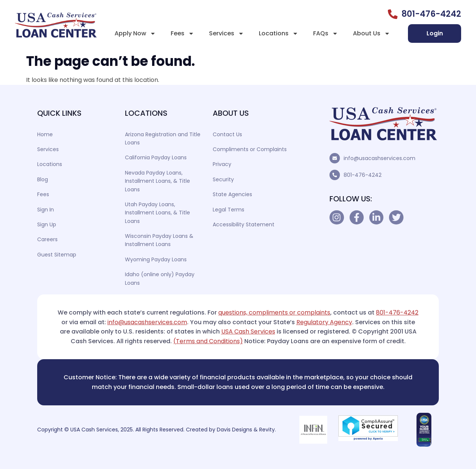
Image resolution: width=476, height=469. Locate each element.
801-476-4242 (363, 175)
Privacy (222, 164)
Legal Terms (229, 210)
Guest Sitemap (57, 255)
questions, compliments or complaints (274, 312)
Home (45, 134)
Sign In (46, 210)
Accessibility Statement (244, 224)
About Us (372, 33)
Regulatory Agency (324, 322)
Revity (267, 430)
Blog (43, 179)
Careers (47, 239)
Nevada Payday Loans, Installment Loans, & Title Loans (157, 181)
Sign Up (47, 224)
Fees (182, 33)
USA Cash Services (248, 331)
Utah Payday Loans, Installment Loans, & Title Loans (157, 213)
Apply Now (135, 33)
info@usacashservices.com (379, 158)
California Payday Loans (156, 157)
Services (226, 33)
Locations (279, 33)
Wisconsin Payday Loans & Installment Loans (159, 240)
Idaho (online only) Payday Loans (160, 278)
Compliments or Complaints (250, 149)
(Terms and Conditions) (208, 341)
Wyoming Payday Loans (156, 259)
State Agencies (232, 194)
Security (223, 179)
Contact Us (227, 134)
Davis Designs (234, 430)
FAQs (326, 33)
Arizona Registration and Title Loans (163, 138)
